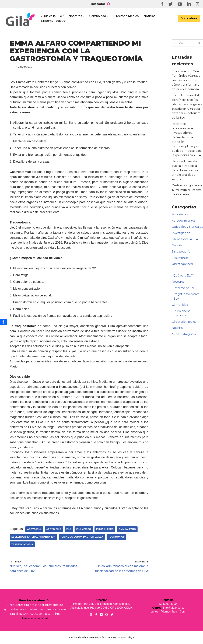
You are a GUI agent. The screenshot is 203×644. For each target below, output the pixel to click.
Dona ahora (189, 18)
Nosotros (178, 282)
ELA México (84, 529)
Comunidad (180, 305)
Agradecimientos (184, 221)
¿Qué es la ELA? (52, 16)
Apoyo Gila (54, 529)
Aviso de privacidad (35, 618)
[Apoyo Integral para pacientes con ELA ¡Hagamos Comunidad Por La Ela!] (20, 20)
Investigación (181, 233)
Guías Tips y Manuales (187, 227)
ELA (69, 529)
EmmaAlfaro (127, 529)
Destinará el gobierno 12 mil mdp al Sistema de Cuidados (187, 190)
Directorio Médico (126, 16)
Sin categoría (181, 252)
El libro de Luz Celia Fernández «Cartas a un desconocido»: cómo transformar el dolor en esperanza (186, 80)
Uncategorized (182, 265)
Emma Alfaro (105, 529)
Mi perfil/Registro (53, 21)
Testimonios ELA (22, 544)
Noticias (150, 16)
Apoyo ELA (34, 529)
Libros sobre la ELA (185, 240)
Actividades (180, 215)
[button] (84, 16)
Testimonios (116, 537)
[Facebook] (3, 322)
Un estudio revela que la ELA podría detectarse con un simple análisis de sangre (185, 171)
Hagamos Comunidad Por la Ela (82, 537)
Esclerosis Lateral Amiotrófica (33, 537)
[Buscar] (109, 4)
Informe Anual (184, 288)
